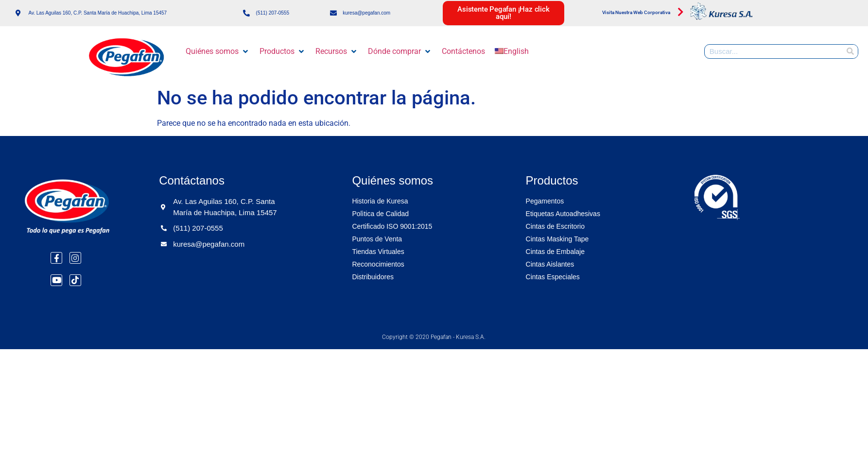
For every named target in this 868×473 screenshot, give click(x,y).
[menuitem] (512, 51)
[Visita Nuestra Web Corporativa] (681, 12)
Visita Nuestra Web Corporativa (636, 12)
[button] (218, 51)
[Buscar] (851, 51)
